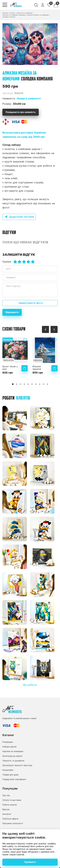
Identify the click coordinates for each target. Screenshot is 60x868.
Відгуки (6, 809)
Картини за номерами (13, 751)
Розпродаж (8, 742)
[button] (30, 62)
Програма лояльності (13, 823)
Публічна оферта (10, 819)
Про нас (6, 795)
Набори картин (9, 747)
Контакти (7, 814)
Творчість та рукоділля (13, 761)
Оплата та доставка (12, 800)
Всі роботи (30, 685)
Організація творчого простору (17, 765)
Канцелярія (8, 770)
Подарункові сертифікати (14, 779)
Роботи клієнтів (10, 805)
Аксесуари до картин (12, 756)
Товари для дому (10, 775)
